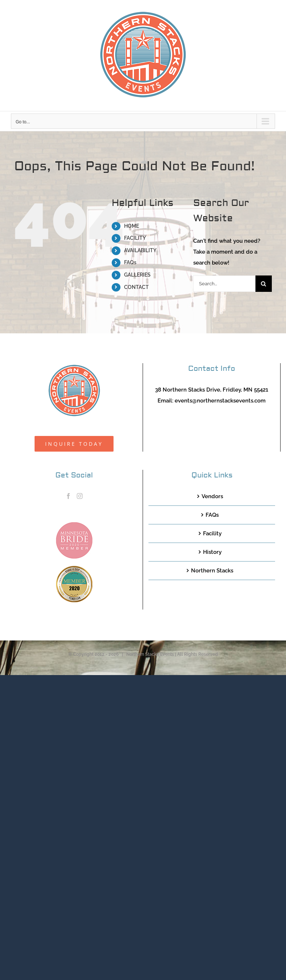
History (212, 552)
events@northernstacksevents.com (220, 401)
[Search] (264, 284)
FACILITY (135, 238)
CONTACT (136, 287)
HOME (132, 226)
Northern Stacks (212, 571)
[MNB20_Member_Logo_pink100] (74, 525)
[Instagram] (80, 496)
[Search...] (224, 284)
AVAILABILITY (140, 250)
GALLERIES (137, 275)
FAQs (130, 262)
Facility (212, 533)
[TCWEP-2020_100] (74, 568)
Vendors (212, 496)
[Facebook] (68, 496)
